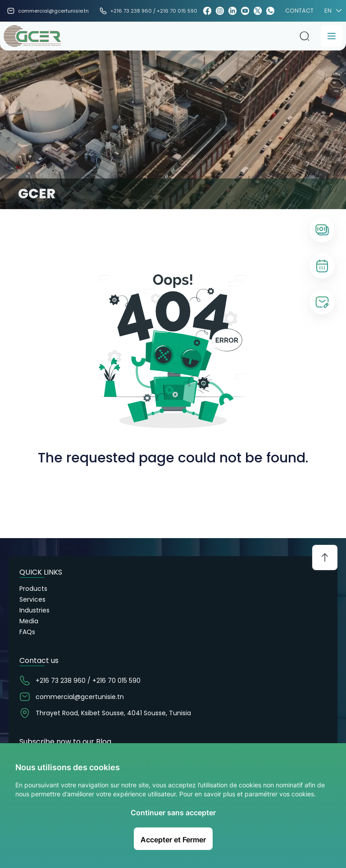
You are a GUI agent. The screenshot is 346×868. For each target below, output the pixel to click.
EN (332, 11)
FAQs (27, 632)
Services (32, 599)
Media (29, 621)
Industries (34, 610)
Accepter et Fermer (173, 840)
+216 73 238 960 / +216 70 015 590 (154, 11)
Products (33, 589)
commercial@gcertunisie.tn (53, 11)
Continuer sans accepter (173, 813)
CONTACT (299, 11)
